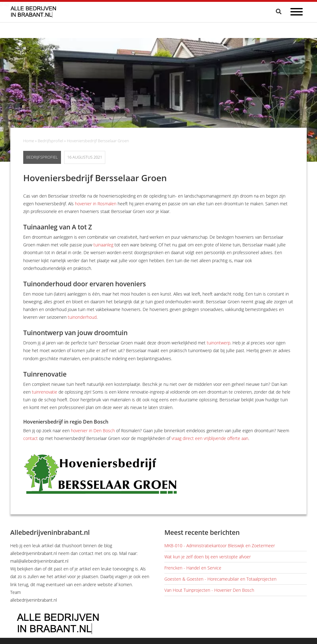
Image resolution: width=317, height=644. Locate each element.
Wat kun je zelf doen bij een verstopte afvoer (208, 557)
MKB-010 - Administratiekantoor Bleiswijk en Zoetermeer (220, 546)
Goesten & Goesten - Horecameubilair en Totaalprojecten (220, 579)
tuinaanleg (103, 245)
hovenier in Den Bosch (93, 431)
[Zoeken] (279, 11)
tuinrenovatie (45, 392)
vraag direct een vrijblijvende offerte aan (210, 438)
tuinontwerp (219, 343)
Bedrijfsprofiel (50, 141)
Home (29, 141)
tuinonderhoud (82, 317)
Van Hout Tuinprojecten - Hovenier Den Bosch (209, 590)
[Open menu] (297, 13)
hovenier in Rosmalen (96, 204)
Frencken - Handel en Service (193, 568)
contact (30, 438)
